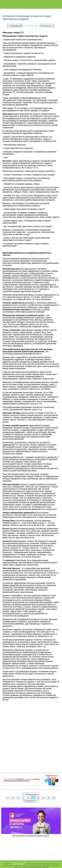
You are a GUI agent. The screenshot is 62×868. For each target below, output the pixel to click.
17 (23, 798)
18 (28, 798)
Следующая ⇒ (47, 26)
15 (13, 798)
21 (43, 798)
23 (54, 798)
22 (49, 798)
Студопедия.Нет (18, 864)
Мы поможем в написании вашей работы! (22, 780)
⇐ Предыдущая (15, 26)
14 (8, 798)
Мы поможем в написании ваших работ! (31, 836)
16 (18, 798)
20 (38, 798)
